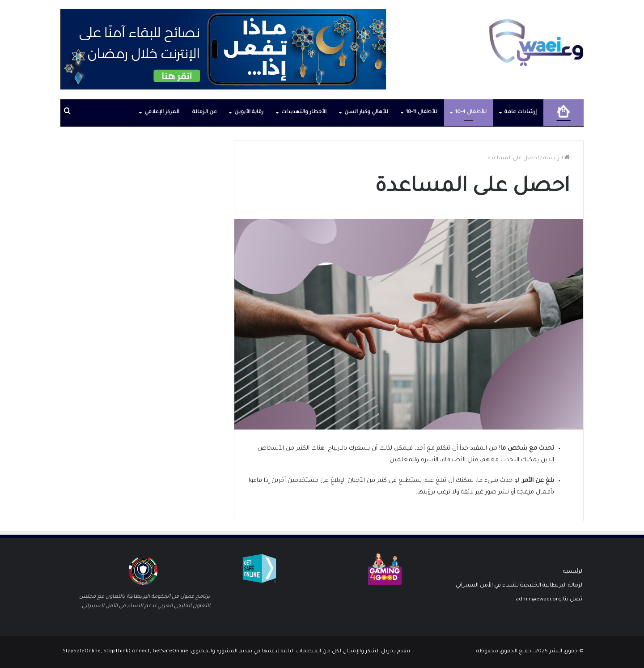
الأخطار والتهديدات (304, 113)
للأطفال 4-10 (471, 113)
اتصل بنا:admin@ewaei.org (550, 600)
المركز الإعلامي (162, 113)
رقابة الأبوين (249, 113)
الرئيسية (557, 159)
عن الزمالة (205, 113)
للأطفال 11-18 (422, 113)
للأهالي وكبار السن (366, 113)
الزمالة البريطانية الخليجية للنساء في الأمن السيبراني (520, 586)
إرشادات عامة (521, 113)
